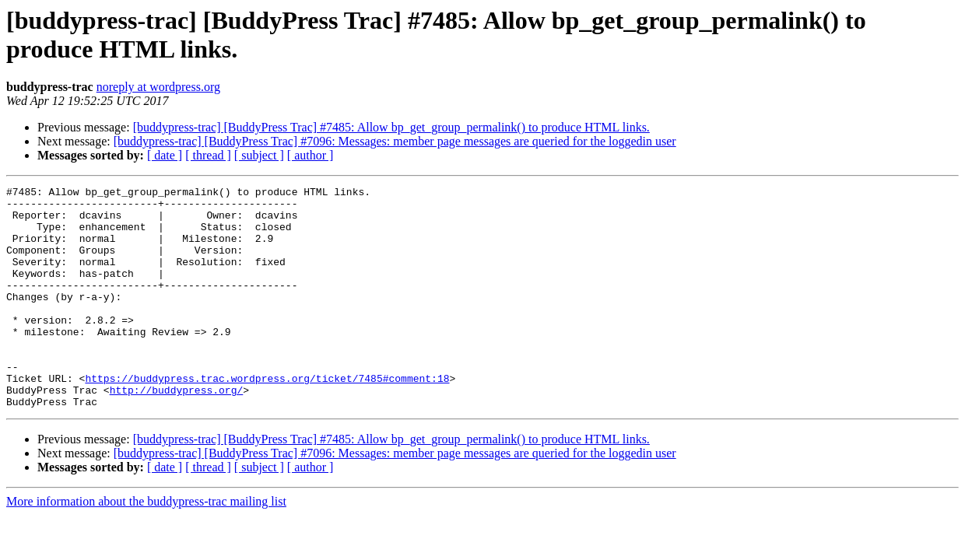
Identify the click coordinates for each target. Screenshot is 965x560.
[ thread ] (208, 155)
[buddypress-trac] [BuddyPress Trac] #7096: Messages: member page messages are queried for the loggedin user (395, 141)
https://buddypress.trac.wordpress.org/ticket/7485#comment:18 (267, 418)
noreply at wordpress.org (158, 87)
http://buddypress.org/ (177, 432)
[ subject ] (259, 155)
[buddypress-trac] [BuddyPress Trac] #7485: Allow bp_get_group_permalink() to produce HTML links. (391, 127)
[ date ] (165, 155)
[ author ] (311, 155)
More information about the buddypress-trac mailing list (146, 546)
